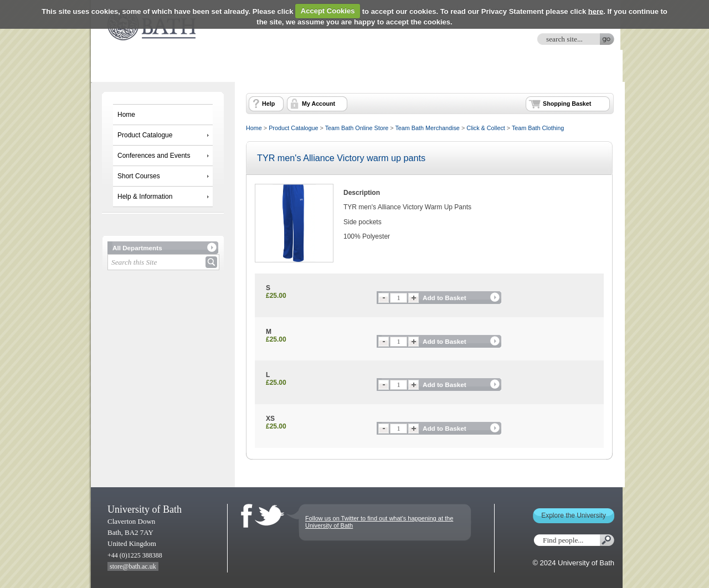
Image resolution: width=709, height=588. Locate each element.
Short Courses (139, 176)
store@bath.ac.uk (133, 566)
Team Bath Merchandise (427, 128)
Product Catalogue (145, 135)
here (596, 11)
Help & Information (145, 197)
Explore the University (574, 515)
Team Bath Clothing (538, 128)
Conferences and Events (154, 156)
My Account (318, 104)
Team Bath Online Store (357, 128)
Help (268, 104)
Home (126, 115)
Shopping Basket (567, 104)
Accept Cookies (328, 11)
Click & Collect (486, 128)
